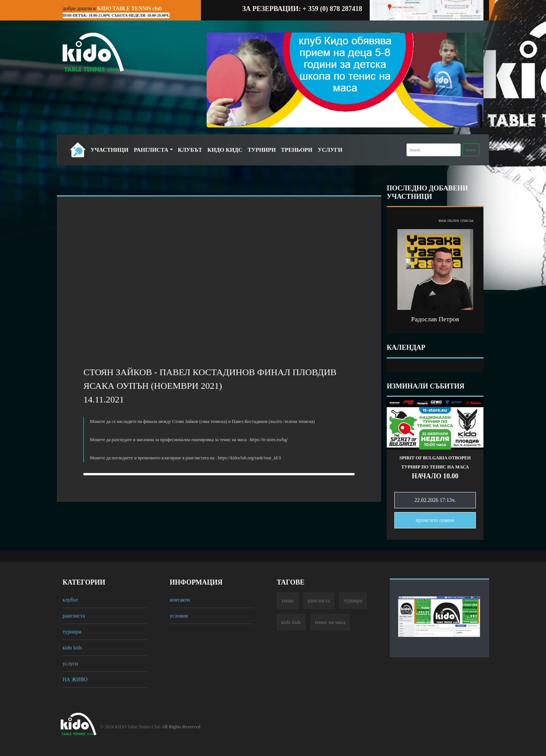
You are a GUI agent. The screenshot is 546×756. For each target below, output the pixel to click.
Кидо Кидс (225, 150)
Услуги (330, 150)
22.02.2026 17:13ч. (435, 500)
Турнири (262, 150)
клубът (70, 600)
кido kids (72, 648)
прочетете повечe (435, 520)
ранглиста (74, 616)
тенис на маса (330, 622)
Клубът (190, 150)
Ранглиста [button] (151, 150)
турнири (72, 632)
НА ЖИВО (75, 680)
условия (179, 616)
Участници (110, 150)
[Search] (434, 150)
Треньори (297, 150)
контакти (180, 600)
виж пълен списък (456, 220)
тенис (288, 601)
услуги (70, 664)
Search (471, 150)
